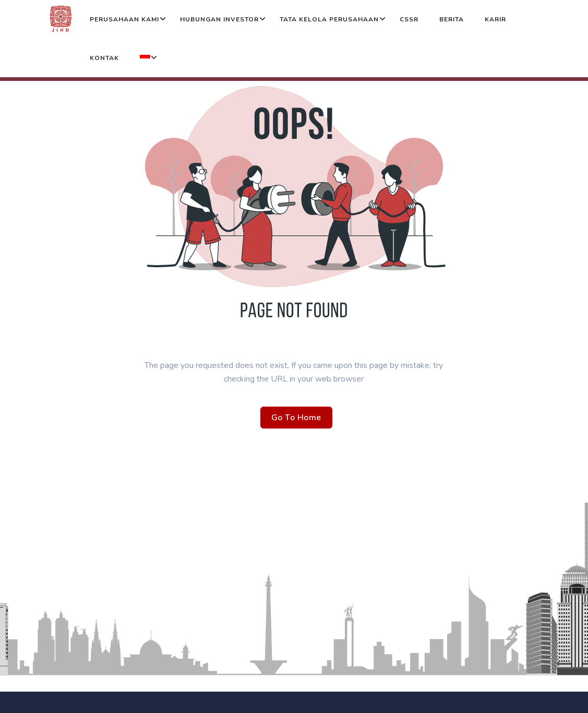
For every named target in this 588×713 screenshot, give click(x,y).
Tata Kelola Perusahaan (329, 19)
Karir (495, 19)
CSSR (409, 19)
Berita (452, 19)
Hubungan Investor (219, 19)
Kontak (104, 58)
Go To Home (296, 418)
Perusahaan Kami (124, 19)
